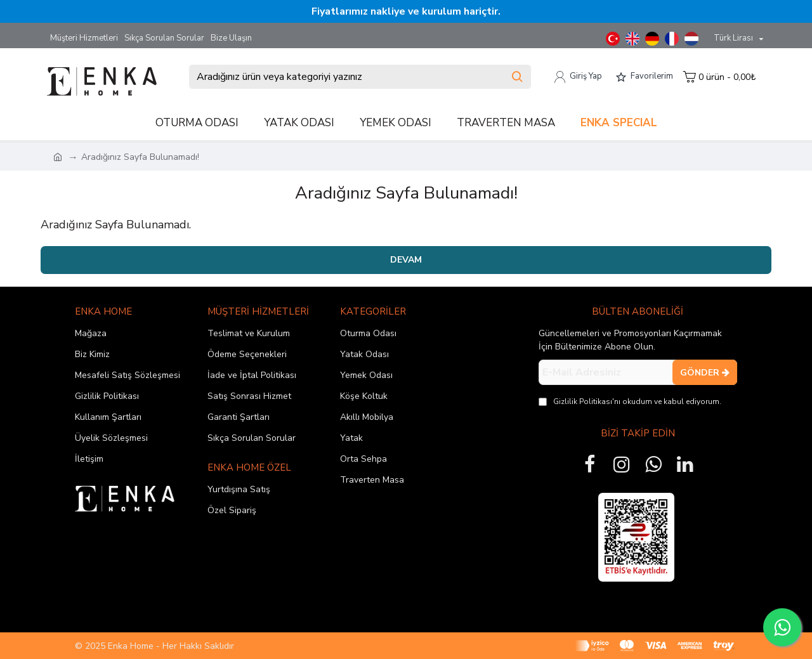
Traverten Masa (372, 480)
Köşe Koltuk (364, 396)
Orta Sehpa (363, 459)
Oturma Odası (368, 333)
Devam (406, 260)
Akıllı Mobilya (367, 417)
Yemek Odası (366, 375)
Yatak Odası (364, 354)
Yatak (351, 438)
